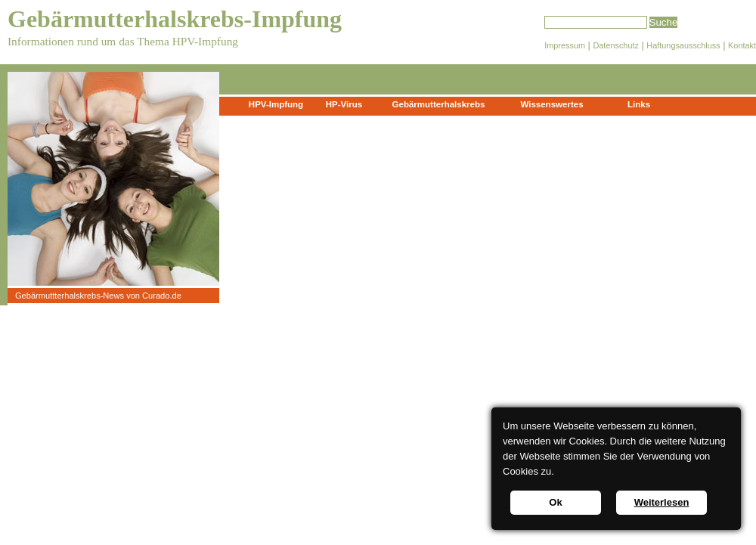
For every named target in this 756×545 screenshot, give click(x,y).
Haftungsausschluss (683, 45)
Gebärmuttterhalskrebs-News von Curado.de (98, 296)
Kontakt (742, 45)
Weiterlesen (662, 502)
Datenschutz (615, 45)
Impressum (565, 45)
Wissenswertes (552, 104)
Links (639, 104)
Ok (555, 502)
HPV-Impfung (276, 104)
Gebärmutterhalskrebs (439, 104)
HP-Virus (344, 104)
